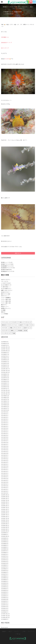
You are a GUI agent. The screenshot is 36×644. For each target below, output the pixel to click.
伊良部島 (20, 331)
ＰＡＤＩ (16, 325)
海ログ (32, 7)
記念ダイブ (22, 325)
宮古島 (25, 331)
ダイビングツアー (18, 328)
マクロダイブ (15, 322)
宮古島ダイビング (9, 12)
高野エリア (14, 331)
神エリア (22, 322)
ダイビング (29, 322)
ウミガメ (32, 325)
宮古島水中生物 (18, 12)
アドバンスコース (6, 322)
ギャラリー (17, 631)
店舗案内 (4, 631)
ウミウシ (10, 325)
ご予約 (24, 631)
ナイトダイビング (6, 333)
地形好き (4, 325)
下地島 (14, 333)
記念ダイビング (28, 328)
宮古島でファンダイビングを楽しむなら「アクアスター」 (16, 7)
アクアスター (5, 328)
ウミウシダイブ (5, 331)
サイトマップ (31, 631)
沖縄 (11, 328)
